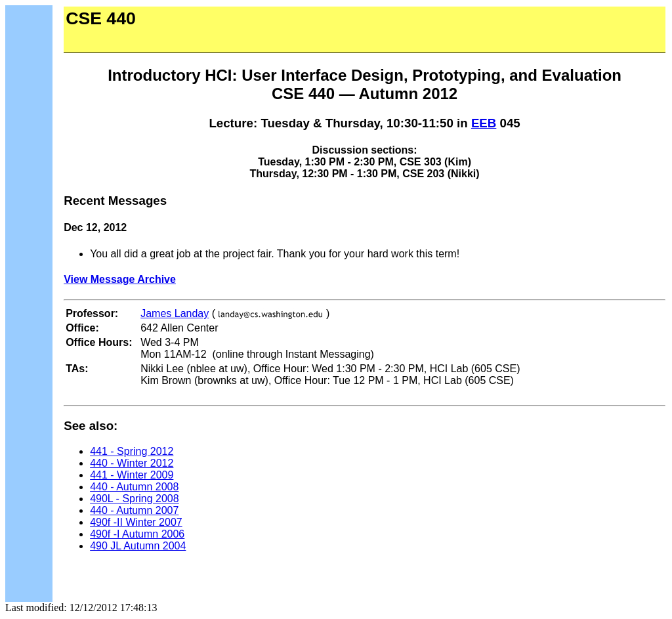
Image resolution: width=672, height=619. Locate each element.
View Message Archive (120, 279)
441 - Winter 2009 (132, 475)
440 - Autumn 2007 (134, 510)
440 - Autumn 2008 (134, 487)
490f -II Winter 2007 (136, 522)
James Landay (175, 313)
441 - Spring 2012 (132, 451)
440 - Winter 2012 (132, 463)
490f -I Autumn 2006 (137, 534)
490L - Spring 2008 (135, 499)
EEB (484, 123)
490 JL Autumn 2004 (138, 546)
